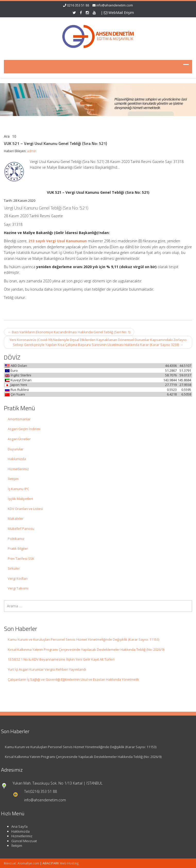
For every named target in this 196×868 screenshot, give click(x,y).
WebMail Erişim (119, 13)
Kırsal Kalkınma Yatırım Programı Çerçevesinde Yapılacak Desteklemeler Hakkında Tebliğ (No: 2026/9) (86, 649)
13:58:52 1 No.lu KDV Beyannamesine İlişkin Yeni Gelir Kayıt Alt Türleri (61, 659)
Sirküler (14, 568)
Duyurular (16, 449)
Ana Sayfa (18, 826)
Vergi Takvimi (18, 588)
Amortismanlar (19, 419)
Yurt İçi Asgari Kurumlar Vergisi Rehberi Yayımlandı (47, 669)
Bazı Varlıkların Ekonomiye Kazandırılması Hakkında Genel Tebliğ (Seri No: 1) (69, 332)
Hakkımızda (17, 459)
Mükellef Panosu (21, 529)
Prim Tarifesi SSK (21, 559)
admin (32, 151)
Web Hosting (69, 863)
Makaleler (16, 518)
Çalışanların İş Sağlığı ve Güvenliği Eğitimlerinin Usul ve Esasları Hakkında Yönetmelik (73, 679)
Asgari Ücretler (19, 439)
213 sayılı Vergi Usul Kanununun (58, 241)
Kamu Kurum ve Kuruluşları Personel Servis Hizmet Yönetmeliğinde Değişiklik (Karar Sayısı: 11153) (83, 639)
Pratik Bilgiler (18, 548)
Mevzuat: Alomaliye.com (22, 863)
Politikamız (16, 539)
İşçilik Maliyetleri (20, 499)
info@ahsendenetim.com (115, 5)
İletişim (13, 479)
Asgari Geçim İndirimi (24, 429)
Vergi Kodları (18, 578)
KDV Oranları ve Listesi (25, 509)
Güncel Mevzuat (22, 841)
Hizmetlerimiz (18, 469)
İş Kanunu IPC (18, 489)
